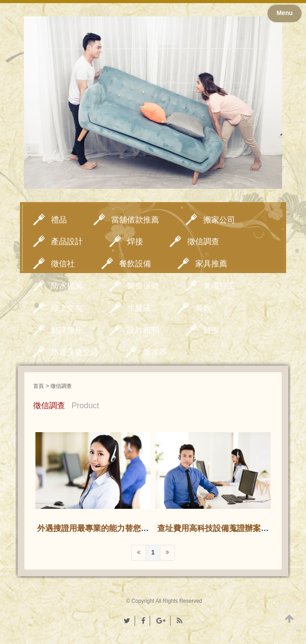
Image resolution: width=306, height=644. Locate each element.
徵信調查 (203, 242)
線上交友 (67, 308)
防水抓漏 (67, 286)
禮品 (59, 220)
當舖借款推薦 (135, 220)
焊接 (135, 242)
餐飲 (203, 308)
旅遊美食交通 (75, 352)
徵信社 (63, 264)
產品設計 (67, 242)
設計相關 (143, 330)
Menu (285, 13)
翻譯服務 (67, 330)
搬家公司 (219, 220)
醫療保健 (143, 286)
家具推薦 (211, 264)
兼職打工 (219, 286)
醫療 (211, 330)
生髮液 (139, 308)
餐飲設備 (135, 264)
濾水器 (155, 352)
